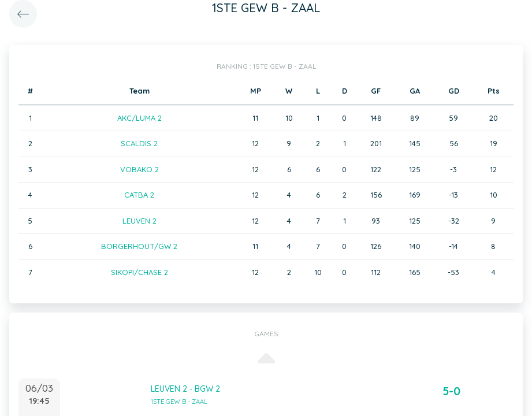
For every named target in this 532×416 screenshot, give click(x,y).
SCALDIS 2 (139, 143)
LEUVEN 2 (139, 221)
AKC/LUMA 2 (139, 118)
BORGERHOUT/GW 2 (139, 246)
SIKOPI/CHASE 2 (139, 272)
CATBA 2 (139, 195)
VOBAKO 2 (139, 169)
